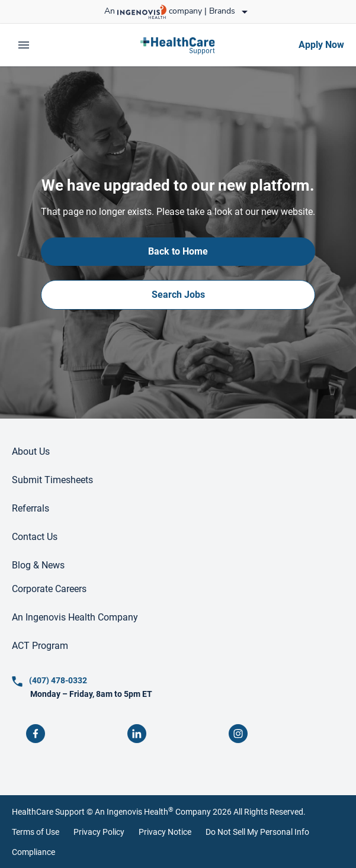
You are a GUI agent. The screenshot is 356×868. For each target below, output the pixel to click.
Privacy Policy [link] (99, 832)
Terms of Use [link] (36, 832)
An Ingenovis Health (133, 812)
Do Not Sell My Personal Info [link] (257, 832)
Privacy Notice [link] (165, 832)
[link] (178, 45)
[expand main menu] (24, 45)
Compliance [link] (33, 852)
